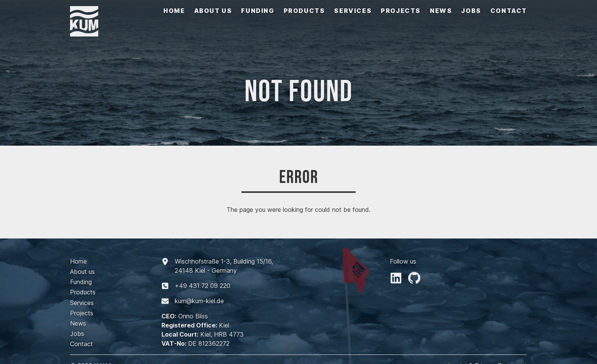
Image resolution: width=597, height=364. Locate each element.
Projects (401, 11)
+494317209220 (203, 286)
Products (304, 11)
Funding (258, 11)
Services (353, 11)
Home (174, 11)
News (441, 11)
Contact (509, 11)
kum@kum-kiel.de (199, 301)
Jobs (471, 11)
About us (213, 11)
